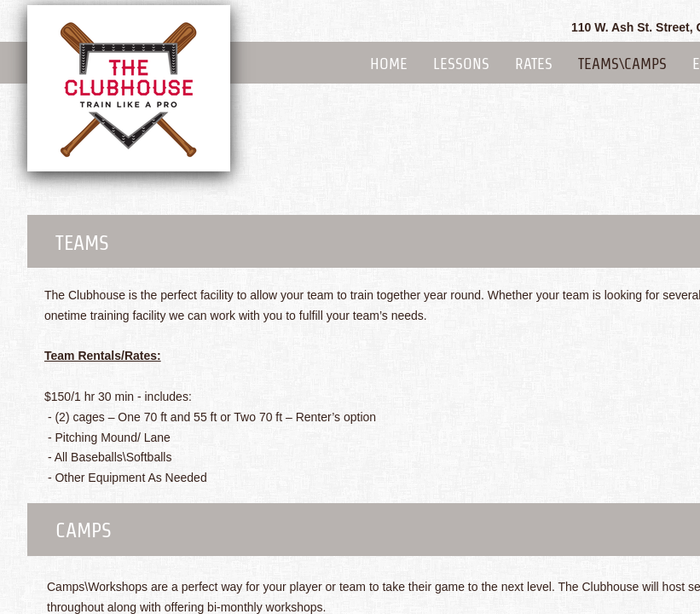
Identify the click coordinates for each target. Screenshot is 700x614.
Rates (534, 64)
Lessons (461, 64)
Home (389, 64)
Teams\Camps (622, 64)
